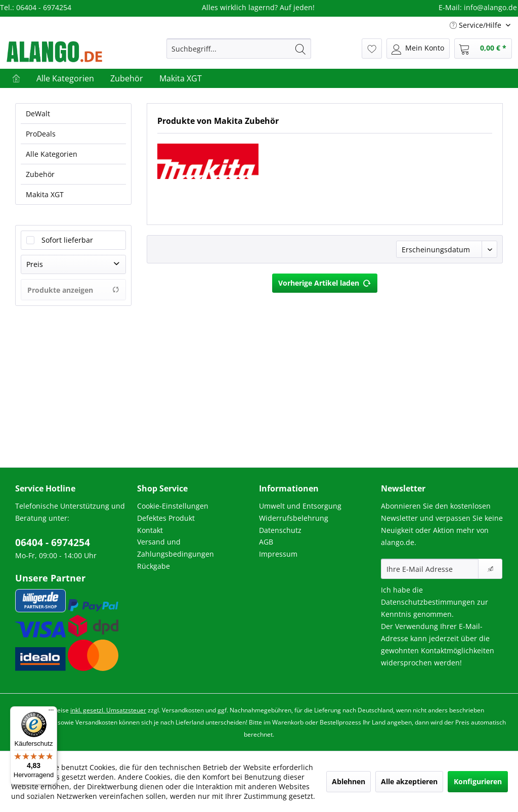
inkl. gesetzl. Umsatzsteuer (108, 710)
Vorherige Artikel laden (325, 281)
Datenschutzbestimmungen (428, 602)
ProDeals (41, 134)
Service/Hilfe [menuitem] (477, 25)
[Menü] (51, 712)
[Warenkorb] (483, 49)
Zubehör (40, 174)
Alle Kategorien (52, 154)
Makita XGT (45, 194)
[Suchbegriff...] (239, 49)
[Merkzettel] (372, 49)
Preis (35, 264)
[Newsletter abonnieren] (490, 569)
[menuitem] (239, 49)
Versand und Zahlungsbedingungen (176, 548)
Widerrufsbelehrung (294, 518)
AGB (266, 542)
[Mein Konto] (418, 49)
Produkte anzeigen (73, 290)
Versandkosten (183, 710)
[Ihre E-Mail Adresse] (430, 569)
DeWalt (38, 114)
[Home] (16, 78)
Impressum (278, 554)
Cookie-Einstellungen (173, 506)
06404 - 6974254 (53, 543)
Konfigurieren (478, 781)
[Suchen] (300, 49)
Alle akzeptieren (409, 781)
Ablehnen (349, 781)
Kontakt (150, 530)
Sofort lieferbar (67, 240)
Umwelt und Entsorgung (300, 506)
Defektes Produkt (166, 518)
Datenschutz (280, 530)
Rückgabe (154, 566)
